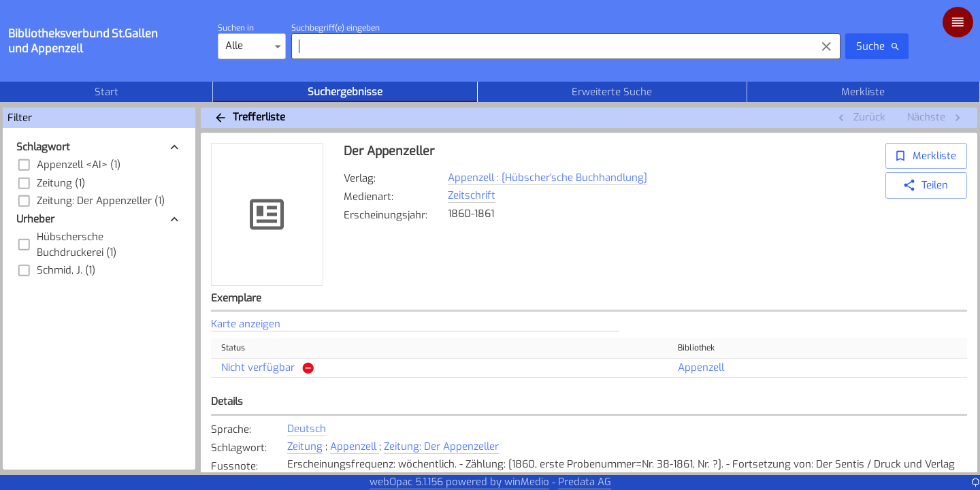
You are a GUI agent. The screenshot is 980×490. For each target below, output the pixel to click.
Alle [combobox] (234, 46)
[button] (99, 147)
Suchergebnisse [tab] (345, 92)
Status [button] (241, 348)
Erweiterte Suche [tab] (612, 92)
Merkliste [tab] (863, 92)
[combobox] (550, 46)
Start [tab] (106, 92)
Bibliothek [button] (704, 348)
